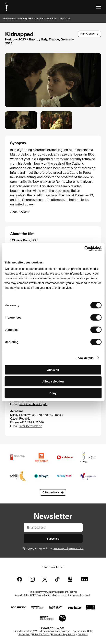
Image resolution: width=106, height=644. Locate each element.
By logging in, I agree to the (53, 548)
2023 (22, 39)
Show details (85, 358)
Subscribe (53, 539)
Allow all (53, 370)
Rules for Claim (41, 634)
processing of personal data (68, 548)
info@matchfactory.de (33, 404)
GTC (72, 631)
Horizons (11, 39)
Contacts (83, 634)
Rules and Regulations (63, 634)
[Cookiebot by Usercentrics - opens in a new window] (84, 248)
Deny (53, 393)
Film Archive (88, 34)
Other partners (51, 492)
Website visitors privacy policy (51, 631)
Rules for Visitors (23, 631)
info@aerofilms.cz (31, 426)
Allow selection (53, 381)
